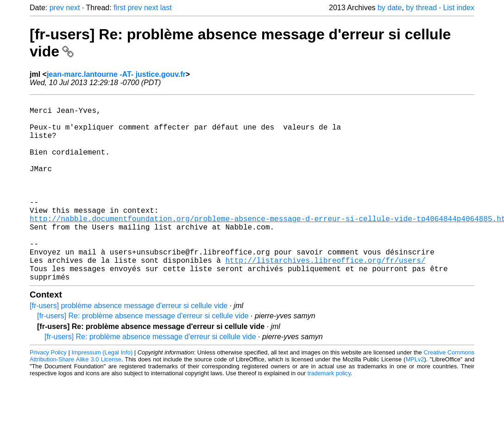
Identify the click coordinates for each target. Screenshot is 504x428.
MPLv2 (415, 400)
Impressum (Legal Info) (102, 393)
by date (390, 8)
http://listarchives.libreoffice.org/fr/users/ (325, 297)
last (166, 8)
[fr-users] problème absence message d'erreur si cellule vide (129, 346)
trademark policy (329, 414)
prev (57, 8)
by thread (421, 8)
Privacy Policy (48, 393)
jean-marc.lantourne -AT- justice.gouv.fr (116, 74)
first (120, 8)
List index (459, 8)
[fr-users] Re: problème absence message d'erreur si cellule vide (143, 357)
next (73, 8)
